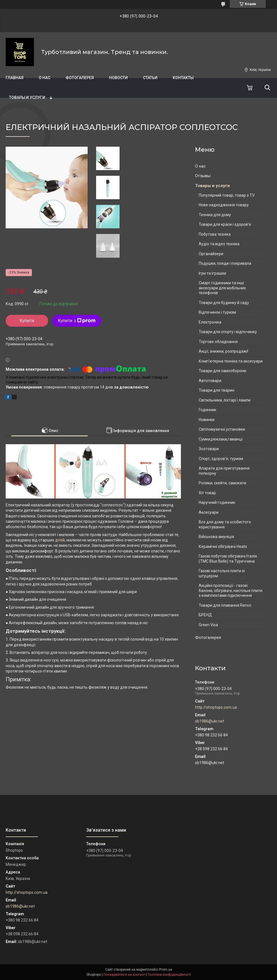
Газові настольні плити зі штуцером (222, 573)
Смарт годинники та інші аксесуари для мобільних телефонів (222, 288)
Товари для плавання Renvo (225, 605)
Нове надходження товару (224, 205)
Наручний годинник (217, 502)
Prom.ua (166, 970)
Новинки (207, 420)
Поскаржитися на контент (124, 975)
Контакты (183, 78)
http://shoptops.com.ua (216, 707)
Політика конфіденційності (169, 975)
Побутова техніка (215, 234)
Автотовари (210, 381)
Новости (118, 78)
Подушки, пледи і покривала (225, 263)
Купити (27, 321)
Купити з (77, 321)
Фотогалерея (80, 78)
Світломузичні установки (222, 429)
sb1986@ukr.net (210, 721)
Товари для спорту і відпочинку (228, 332)
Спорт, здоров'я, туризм (221, 459)
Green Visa (208, 625)
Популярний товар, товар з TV (227, 195)
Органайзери (211, 254)
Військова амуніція (216, 537)
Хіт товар (207, 493)
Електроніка (210, 322)
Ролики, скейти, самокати (222, 483)
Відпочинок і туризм (217, 312)
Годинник (207, 410)
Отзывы (203, 176)
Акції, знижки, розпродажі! (223, 351)
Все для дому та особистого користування (225, 524)
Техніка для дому (215, 215)
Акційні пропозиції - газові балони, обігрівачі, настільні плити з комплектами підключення (231, 590)
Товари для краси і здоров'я (225, 224)
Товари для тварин (217, 390)
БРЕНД (205, 615)
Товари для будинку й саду (224, 303)
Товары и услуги (27, 97)
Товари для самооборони (222, 371)
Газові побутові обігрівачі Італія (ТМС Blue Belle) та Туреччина (228, 559)
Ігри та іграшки (212, 273)
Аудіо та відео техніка (219, 244)
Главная (15, 78)
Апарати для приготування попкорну (224, 471)
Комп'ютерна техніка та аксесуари (231, 361)
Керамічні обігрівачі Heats (223, 547)
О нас (45, 78)
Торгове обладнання (218, 342)
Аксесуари (209, 512)
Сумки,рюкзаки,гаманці (221, 439)
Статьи (150, 78)
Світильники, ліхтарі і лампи (225, 400)
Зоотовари (209, 449)
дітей (60, 540)
